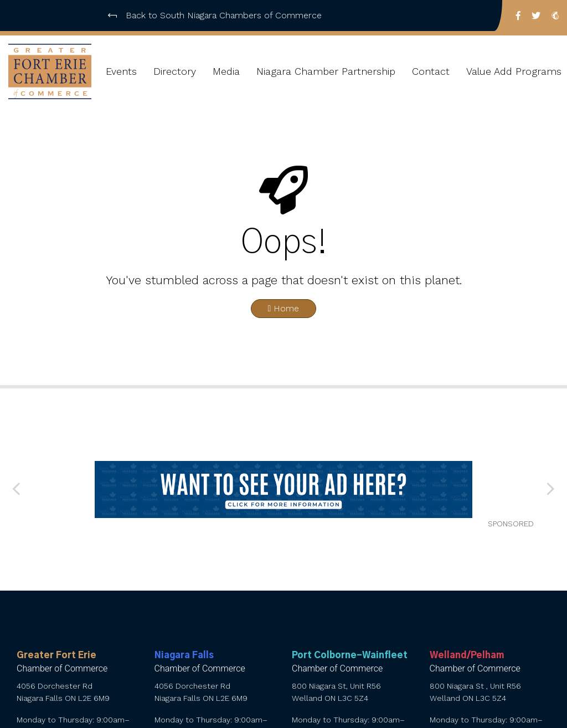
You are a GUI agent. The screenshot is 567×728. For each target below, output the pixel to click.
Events (121, 71)
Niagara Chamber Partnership (326, 71)
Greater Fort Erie (56, 655)
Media (226, 71)
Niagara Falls (184, 655)
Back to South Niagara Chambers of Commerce (215, 15)
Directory (175, 71)
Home (284, 308)
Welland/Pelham (467, 655)
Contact (431, 71)
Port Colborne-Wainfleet (350, 655)
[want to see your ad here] (284, 489)
